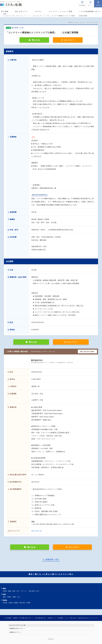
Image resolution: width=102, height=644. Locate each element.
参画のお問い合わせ (84, 618)
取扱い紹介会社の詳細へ (87, 352)
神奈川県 (22, 603)
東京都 (5, 603)
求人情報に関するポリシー (27, 618)
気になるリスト (22, 11)
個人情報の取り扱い (41, 618)
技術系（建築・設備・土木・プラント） (15, 591)
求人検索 (5, 11)
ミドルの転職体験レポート (90, 11)
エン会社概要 (8, 618)
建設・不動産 (7, 597)
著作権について (52, 618)
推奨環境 (61, 618)
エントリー (69, 40)
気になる (33, 342)
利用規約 (15, 618)
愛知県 (16, 603)
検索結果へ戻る (52, 560)
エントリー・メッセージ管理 (61, 11)
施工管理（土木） (35, 591)
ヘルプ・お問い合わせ (71, 618)
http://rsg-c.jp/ (37, 531)
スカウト (38, 11)
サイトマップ (94, 618)
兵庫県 (28, 603)
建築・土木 (16, 597)
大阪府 (10, 603)
